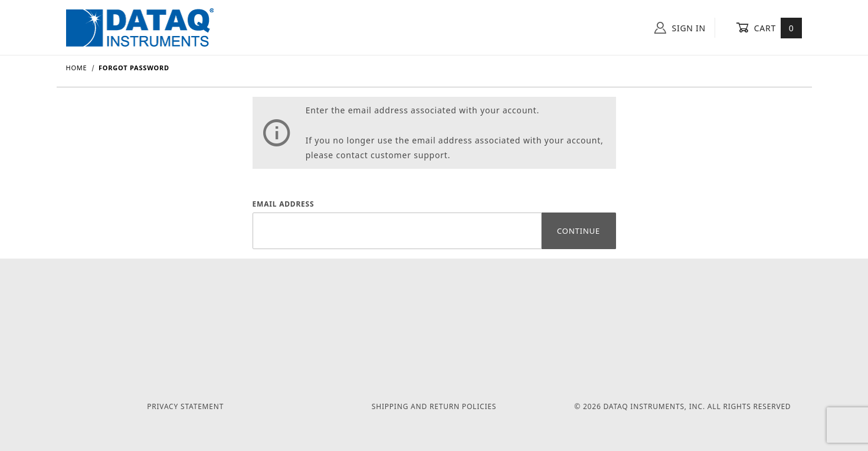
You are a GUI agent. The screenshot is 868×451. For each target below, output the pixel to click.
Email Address (284, 204)
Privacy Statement (185, 406)
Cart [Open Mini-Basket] (769, 28)
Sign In (680, 28)
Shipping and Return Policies (434, 406)
